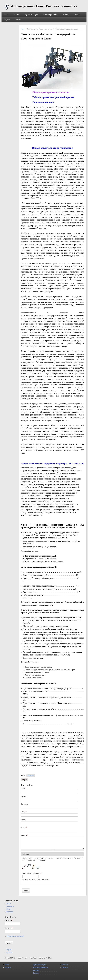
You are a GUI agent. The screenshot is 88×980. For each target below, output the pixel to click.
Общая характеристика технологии (51, 92)
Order (9, 904)
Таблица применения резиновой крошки (53, 97)
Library (9, 909)
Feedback (10, 912)
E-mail (24, 812)
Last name (25, 796)
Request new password (16, 936)
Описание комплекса (43, 102)
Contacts (18, 20)
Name (24, 788)
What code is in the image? (32, 873)
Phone (23, 820)
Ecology (77, 15)
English (24, 780)
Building (66, 15)
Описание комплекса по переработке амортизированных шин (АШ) (52, 464)
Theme (24, 828)
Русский (9, 953)
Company (24, 804)
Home (6, 15)
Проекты (31, 776)
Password (9, 928)
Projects (7, 20)
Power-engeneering (50, 15)
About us (17, 15)
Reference (10, 906)
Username (9, 920)
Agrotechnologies (31, 15)
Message (25, 835)
